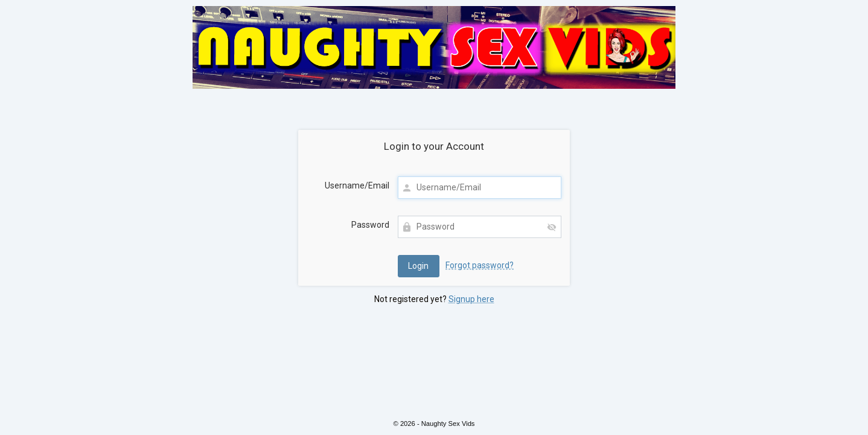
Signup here (471, 299)
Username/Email (357, 185)
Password (370, 225)
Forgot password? (480, 265)
